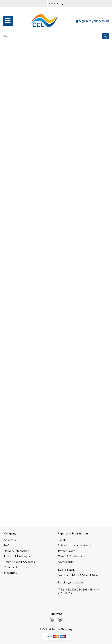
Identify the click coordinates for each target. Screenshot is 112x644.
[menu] (8, 21)
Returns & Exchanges (17, 556)
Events (62, 540)
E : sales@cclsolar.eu (70, 582)
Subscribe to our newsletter (75, 545)
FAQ (7, 545)
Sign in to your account (92, 21)
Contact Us (11, 567)
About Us (10, 540)
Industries (10, 573)
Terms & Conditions (70, 556)
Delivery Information (17, 551)
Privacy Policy (66, 551)
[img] (52, 620)
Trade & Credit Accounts (19, 562)
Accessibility (66, 562)
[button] (106, 36)
